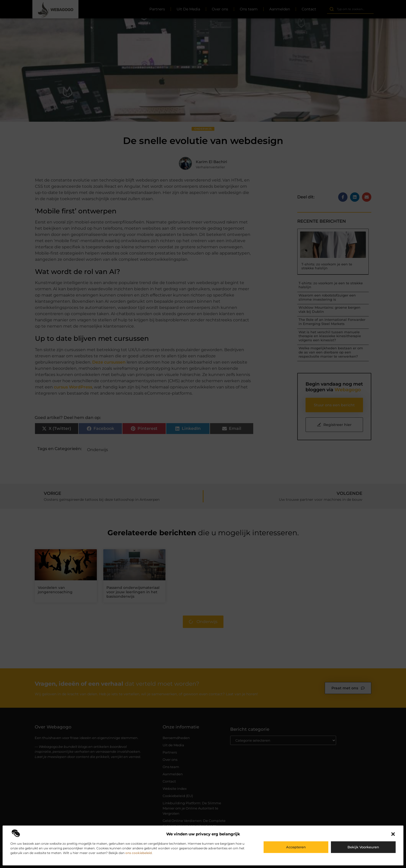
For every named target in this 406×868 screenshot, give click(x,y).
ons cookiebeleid (139, 853)
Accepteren (296, 847)
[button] (393, 834)
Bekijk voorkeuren (363, 847)
